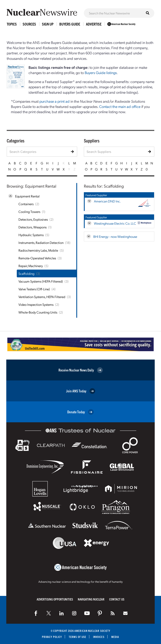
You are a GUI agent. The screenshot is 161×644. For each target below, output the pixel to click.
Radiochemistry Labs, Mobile (38, 250)
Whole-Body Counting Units (38, 312)
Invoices (99, 637)
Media (115, 637)
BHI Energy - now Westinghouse (115, 236)
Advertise (94, 24)
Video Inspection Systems (36, 304)
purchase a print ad (55, 101)
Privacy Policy (52, 637)
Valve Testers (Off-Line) (34, 289)
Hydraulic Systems (31, 235)
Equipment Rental (27, 196)
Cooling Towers (29, 212)
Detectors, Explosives (33, 219)
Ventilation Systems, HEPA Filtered (42, 297)
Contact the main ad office (120, 106)
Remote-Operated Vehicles (37, 258)
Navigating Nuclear (91, 599)
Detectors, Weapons (32, 227)
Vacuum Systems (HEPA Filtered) (41, 281)
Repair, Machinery (31, 266)
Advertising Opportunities (55, 599)
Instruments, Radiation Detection (41, 243)
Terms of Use (77, 637)
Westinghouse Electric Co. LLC (115, 223)
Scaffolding (26, 273)
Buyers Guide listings (101, 72)
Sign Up (48, 24)
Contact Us (117, 599)
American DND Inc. (107, 201)
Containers (26, 204)
